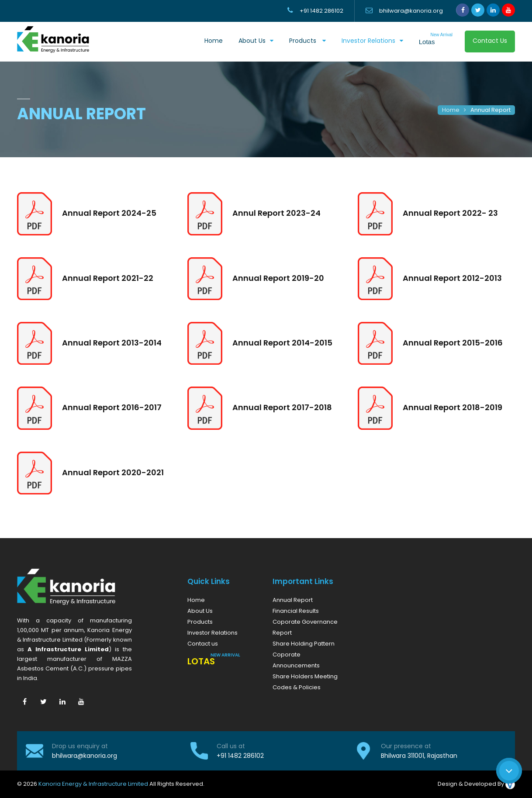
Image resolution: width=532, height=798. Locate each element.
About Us (200, 611)
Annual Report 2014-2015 (282, 343)
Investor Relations (368, 41)
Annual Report (491, 110)
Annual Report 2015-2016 (453, 343)
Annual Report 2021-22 (108, 278)
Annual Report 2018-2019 (453, 407)
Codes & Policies (297, 687)
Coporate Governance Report (305, 627)
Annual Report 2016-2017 (112, 407)
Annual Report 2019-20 (278, 278)
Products (304, 41)
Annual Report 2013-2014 (112, 343)
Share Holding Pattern (304, 644)
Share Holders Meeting (305, 676)
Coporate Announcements (296, 660)
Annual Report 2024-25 (109, 213)
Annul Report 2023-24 (276, 213)
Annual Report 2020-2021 (113, 472)
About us (252, 41)
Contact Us (490, 41)
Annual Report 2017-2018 (282, 407)
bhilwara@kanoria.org (85, 756)
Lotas (436, 39)
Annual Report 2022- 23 (450, 213)
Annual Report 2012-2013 (452, 278)
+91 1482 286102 (240, 756)
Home (214, 41)
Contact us (203, 644)
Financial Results (296, 611)
